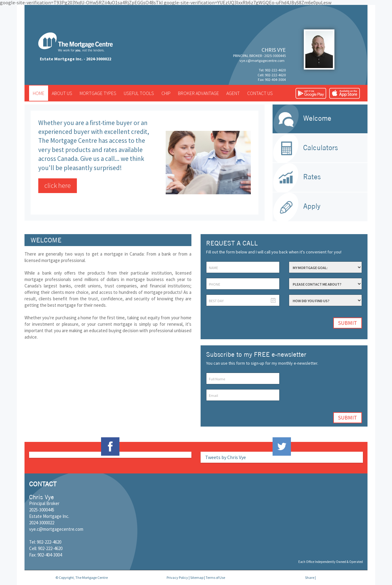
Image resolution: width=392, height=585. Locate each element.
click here (58, 185)
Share (310, 577)
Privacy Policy (177, 577)
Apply (312, 206)
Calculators (320, 148)
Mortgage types (98, 93)
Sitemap (197, 577)
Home (39, 93)
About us (62, 93)
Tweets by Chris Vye (226, 457)
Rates (312, 177)
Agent (233, 93)
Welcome (317, 118)
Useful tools (139, 93)
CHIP (166, 93)
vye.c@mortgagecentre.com (262, 61)
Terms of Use (215, 577)
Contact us (260, 93)
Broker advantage (198, 93)
